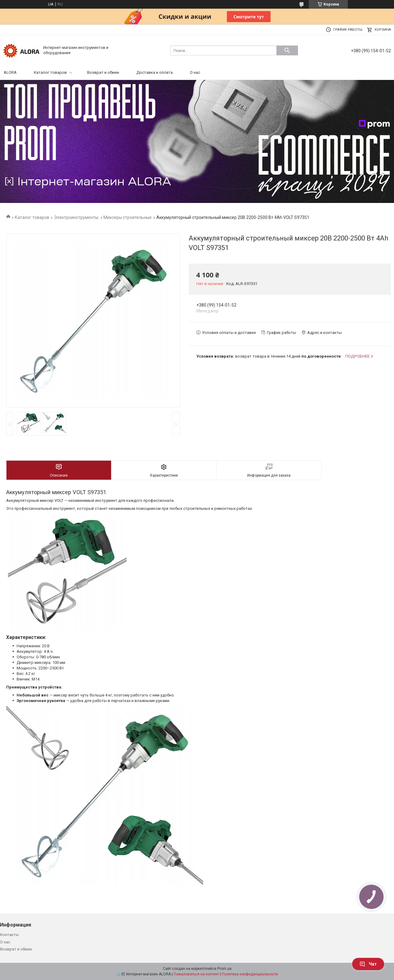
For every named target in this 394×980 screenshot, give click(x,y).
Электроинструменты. (76, 217)
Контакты (9, 935)
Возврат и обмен (103, 72)
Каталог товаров (50, 72)
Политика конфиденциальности (250, 974)
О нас (195, 72)
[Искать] (287, 50)
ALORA (10, 72)
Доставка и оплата (155, 72)
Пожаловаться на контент (196, 974)
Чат (368, 964)
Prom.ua (224, 969)
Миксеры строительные (128, 217)
